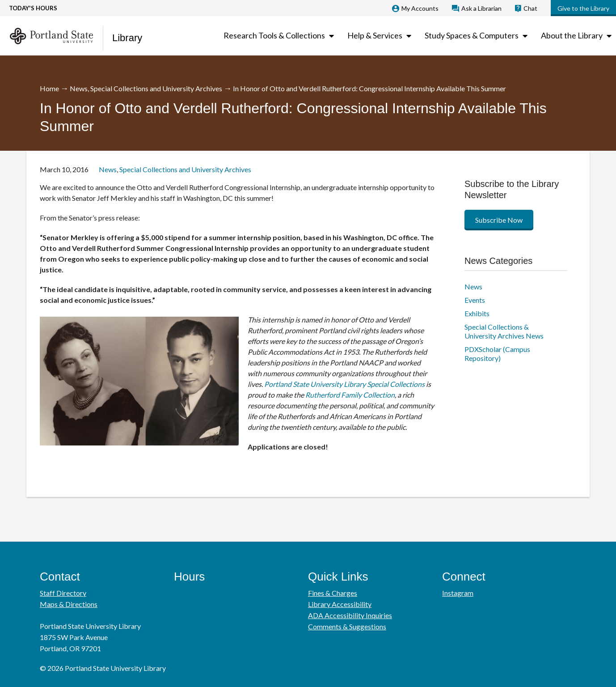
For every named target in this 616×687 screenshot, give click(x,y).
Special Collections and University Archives (156, 88)
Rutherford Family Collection (350, 395)
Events (475, 300)
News (79, 88)
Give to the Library (583, 8)
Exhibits (477, 313)
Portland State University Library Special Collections (344, 384)
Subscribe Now (499, 220)
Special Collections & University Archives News (504, 331)
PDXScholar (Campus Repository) (497, 354)
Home (49, 88)
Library (127, 38)
